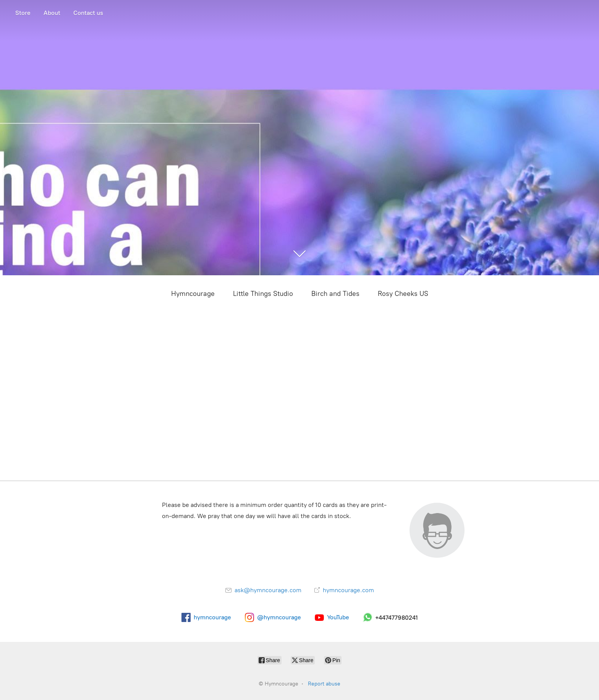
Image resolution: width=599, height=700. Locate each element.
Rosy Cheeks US (403, 294)
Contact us (88, 13)
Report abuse (324, 684)
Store (23, 13)
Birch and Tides (335, 294)
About (52, 13)
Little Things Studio (263, 294)
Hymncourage (193, 294)
